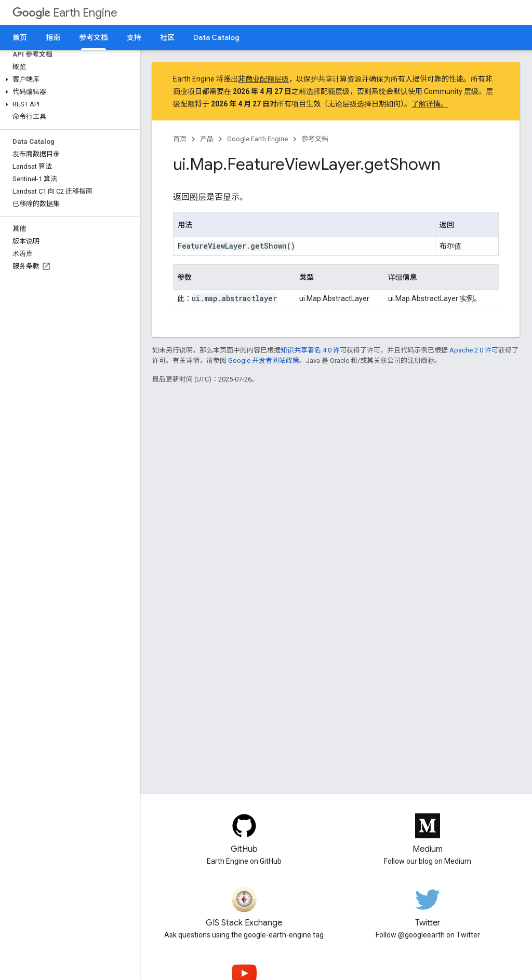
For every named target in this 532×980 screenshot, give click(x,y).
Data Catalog (216, 37)
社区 (167, 37)
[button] (68, 79)
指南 (53, 37)
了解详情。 (430, 104)
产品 (207, 139)
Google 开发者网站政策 (264, 360)
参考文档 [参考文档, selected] (94, 37)
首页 (20, 37)
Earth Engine (65, 13)
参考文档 (315, 139)
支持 (134, 37)
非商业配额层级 (263, 79)
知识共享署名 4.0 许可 (314, 350)
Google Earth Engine (257, 139)
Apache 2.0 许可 (474, 350)
